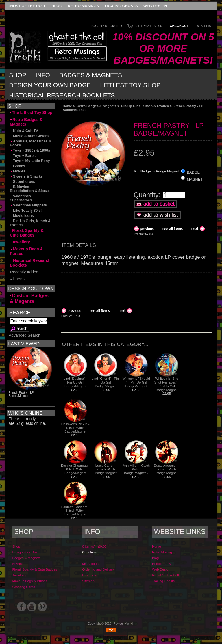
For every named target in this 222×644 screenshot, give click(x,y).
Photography (162, 564)
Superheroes (23, 182)
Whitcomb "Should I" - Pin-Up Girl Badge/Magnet (136, 382)
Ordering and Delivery (98, 569)
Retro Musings (83, 6)
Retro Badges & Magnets (97, 106)
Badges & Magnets (91, 75)
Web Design (155, 6)
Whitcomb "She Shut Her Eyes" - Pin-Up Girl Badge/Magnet (167, 384)
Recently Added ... (26, 272)
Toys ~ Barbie (23, 156)
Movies (17, 171)
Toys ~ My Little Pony (30, 161)
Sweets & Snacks (26, 176)
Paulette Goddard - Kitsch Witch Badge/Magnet (75, 510)
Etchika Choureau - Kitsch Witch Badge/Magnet (75, 469)
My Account (91, 564)
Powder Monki (123, 624)
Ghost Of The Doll (27, 6)
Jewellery (20, 242)
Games (17, 166)
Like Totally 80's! (26, 211)
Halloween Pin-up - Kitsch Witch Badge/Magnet (75, 428)
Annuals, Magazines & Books (30, 143)
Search (20, 313)
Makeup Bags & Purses (26, 251)
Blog (57, 6)
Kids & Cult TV (24, 131)
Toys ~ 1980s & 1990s (30, 150)
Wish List (205, 26)
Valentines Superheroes (21, 198)
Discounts (89, 575)
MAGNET (195, 179)
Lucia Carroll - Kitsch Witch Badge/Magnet (106, 469)
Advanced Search (25, 335)
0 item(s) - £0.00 (149, 26)
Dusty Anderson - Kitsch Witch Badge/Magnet (167, 469)
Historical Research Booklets (62, 95)
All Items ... (20, 279)
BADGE (193, 172)
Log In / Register (106, 26)
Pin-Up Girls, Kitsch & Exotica (145, 106)
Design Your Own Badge (50, 85)
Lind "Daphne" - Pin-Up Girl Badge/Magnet (75, 382)
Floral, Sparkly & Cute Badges (27, 233)
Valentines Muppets (28, 205)
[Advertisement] (126, 116)
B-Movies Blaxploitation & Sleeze (30, 189)
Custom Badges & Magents (29, 298)
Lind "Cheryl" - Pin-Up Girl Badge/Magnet (106, 382)
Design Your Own (25, 552)
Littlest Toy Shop (130, 85)
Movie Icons (22, 216)
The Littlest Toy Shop (31, 113)
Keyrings (19, 564)
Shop (18, 75)
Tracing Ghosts (121, 6)
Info (43, 75)
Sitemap (88, 581)
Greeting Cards (24, 587)
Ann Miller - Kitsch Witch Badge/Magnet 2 (136, 469)
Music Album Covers (29, 136)
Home (67, 106)
